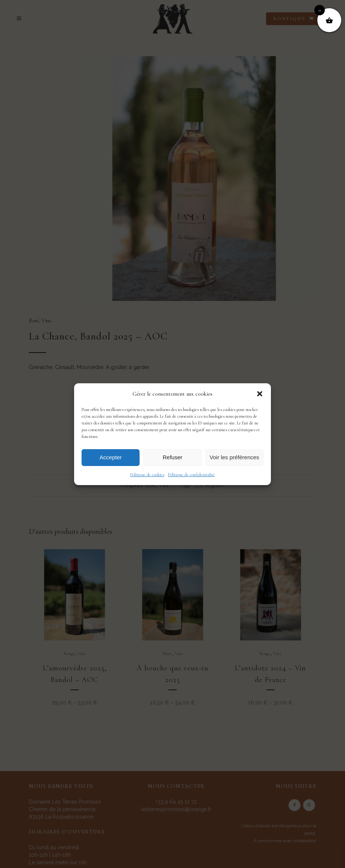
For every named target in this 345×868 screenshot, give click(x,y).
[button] (260, 394)
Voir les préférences (234, 457)
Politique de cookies (147, 475)
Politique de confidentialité (191, 475)
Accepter (111, 457)
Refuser (173, 457)
